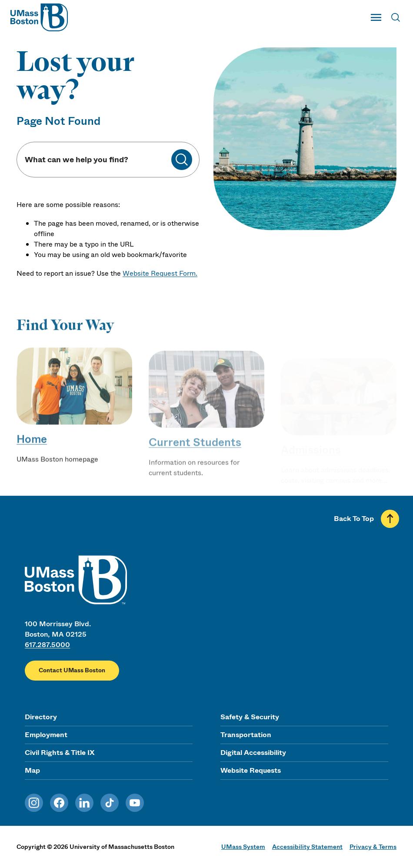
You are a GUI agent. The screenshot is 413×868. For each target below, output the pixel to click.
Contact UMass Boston (72, 670)
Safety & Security (250, 717)
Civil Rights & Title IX (60, 753)
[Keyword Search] (98, 160)
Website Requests (251, 770)
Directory (41, 717)
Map (32, 770)
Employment (46, 735)
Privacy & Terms (373, 847)
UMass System (243, 847)
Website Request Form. (160, 273)
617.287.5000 (47, 645)
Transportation (246, 735)
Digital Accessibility (253, 753)
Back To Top (354, 519)
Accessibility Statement (307, 847)
